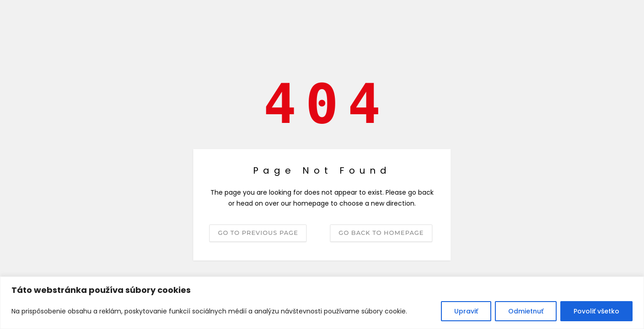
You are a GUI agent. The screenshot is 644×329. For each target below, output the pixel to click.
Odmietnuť (526, 311)
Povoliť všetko (596, 311)
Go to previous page (258, 233)
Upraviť (466, 311)
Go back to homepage (381, 233)
